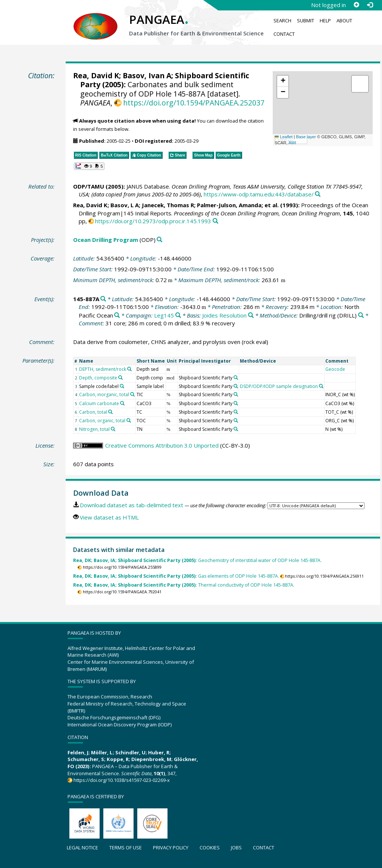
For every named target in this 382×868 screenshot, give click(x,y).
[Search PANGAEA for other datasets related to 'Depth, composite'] (120, 378)
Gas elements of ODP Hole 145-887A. (176, 576)
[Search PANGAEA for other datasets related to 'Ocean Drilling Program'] (159, 240)
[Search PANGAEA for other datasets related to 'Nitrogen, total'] (113, 429)
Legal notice (82, 848)
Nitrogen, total (94, 429)
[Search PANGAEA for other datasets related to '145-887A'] (103, 299)
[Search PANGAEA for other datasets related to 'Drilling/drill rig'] (361, 315)
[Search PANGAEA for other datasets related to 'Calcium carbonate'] (122, 403)
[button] (283, 81)
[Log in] (370, 5)
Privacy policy (171, 848)
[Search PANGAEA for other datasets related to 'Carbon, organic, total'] (129, 420)
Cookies (210, 848)
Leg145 (164, 315)
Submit (306, 20)
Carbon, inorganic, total (104, 394)
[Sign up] (356, 5)
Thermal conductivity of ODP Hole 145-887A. (184, 585)
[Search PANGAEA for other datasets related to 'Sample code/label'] (122, 386)
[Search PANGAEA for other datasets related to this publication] (318, 194)
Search (282, 20)
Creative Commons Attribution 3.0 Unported (162, 445)
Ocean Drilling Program (106, 240)
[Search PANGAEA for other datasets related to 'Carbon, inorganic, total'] (132, 394)
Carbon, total (93, 412)
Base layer (306, 137)
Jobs (236, 848)
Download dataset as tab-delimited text (131, 505)
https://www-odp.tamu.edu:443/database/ (259, 194)
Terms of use (126, 848)
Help (325, 20)
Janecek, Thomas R (168, 205)
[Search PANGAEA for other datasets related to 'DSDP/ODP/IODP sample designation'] (321, 386)
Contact (284, 34)
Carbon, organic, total (102, 421)
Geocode (335, 369)
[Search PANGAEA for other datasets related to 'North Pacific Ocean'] (117, 315)
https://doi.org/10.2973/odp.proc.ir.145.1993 (153, 221)
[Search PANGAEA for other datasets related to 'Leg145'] (178, 315)
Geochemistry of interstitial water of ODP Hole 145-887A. (197, 560)
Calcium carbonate (99, 403)
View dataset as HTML (109, 517)
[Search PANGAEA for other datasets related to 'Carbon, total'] (110, 412)
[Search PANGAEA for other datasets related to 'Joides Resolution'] (251, 315)
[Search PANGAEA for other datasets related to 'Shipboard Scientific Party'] (236, 378)
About (344, 20)
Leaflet (284, 137)
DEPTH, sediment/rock (103, 369)
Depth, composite (98, 378)
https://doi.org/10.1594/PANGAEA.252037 (194, 103)
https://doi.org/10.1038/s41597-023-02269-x (122, 780)
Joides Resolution (224, 315)
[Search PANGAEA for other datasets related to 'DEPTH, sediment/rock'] (129, 369)
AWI (292, 143)
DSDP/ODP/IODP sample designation (279, 386)
